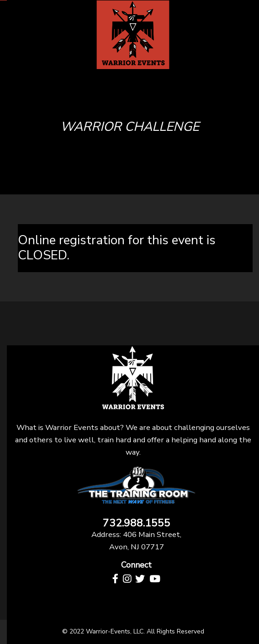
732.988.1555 (137, 523)
